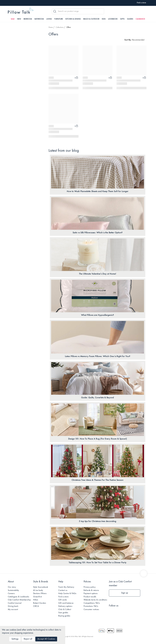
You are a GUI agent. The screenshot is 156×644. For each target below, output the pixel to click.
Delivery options (65, 606)
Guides (130, 19)
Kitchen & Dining (73, 19)
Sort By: (128, 40)
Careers (11, 594)
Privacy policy (90, 587)
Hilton (36, 600)
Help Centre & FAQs (67, 594)
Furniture (59, 19)
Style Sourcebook (41, 587)
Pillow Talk (21, 11)
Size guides (63, 613)
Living (49, 19)
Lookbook (113, 19)
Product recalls (90, 597)
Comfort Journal (15, 603)
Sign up (125, 593)
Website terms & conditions (95, 600)
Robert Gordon (40, 603)
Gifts (122, 19)
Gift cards (63, 600)
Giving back (13, 606)
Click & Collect (65, 610)
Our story (12, 587)
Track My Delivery (66, 587)
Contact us (63, 590)
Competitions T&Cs (92, 603)
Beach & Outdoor (91, 19)
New (19, 19)
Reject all (28, 639)
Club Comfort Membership (19, 600)
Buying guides (64, 616)
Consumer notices (91, 610)
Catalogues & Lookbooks (19, 597)
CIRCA (36, 606)
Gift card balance (66, 603)
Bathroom (39, 19)
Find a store (63, 597)
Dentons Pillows (40, 594)
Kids (104, 19)
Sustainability (13, 590)
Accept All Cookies (46, 639)
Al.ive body (38, 590)
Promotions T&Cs (91, 606)
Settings (15, 639)
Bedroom (28, 19)
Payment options (91, 594)
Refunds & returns (91, 590)
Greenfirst (37, 597)
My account (13, 610)
